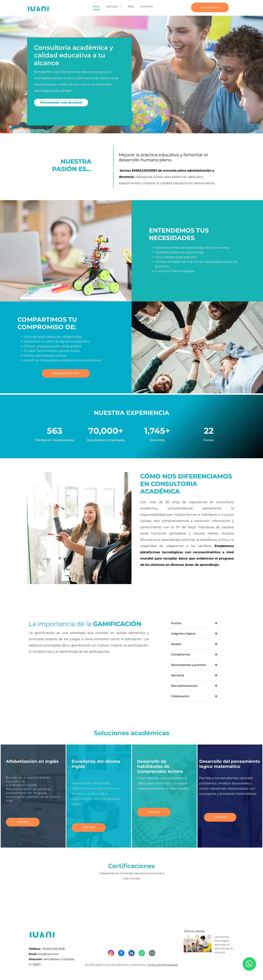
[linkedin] (131, 953)
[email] (152, 953)
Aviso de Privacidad (163, 965)
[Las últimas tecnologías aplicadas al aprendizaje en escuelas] (198, 944)
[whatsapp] (142, 953)
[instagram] (111, 953)
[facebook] (121, 953)
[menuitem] (96, 7)
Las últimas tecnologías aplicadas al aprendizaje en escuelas (224, 945)
